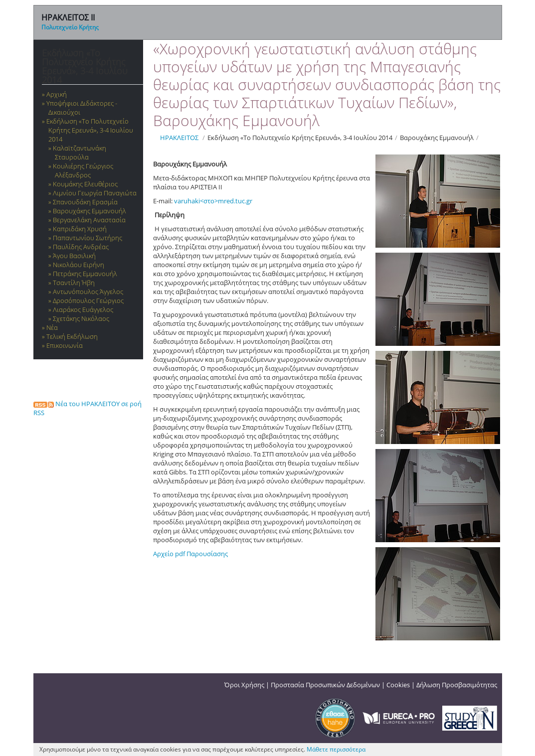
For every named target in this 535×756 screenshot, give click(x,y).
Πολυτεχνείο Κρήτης (70, 27)
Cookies (398, 685)
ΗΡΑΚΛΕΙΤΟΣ (179, 138)
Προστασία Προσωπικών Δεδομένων (325, 685)
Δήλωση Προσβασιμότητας (457, 685)
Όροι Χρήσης (244, 685)
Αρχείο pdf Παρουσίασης (190, 554)
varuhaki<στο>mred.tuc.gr (213, 201)
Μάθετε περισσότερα (336, 749)
